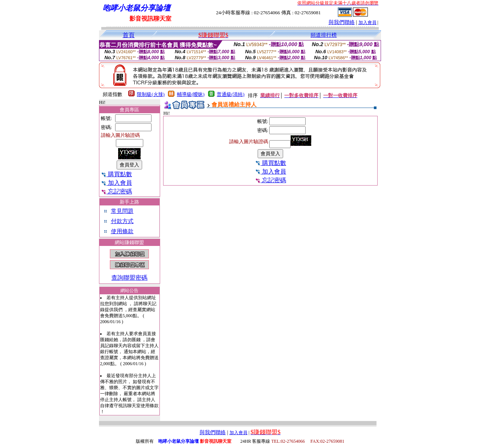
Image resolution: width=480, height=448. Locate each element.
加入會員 (367, 22)
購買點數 (116, 174)
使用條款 (122, 231)
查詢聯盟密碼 (129, 278)
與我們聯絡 (342, 22)
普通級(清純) (231, 94)
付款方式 (122, 221)
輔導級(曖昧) (191, 94)
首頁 (129, 35)
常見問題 (122, 211)
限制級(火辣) (151, 94)
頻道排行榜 (324, 35)
